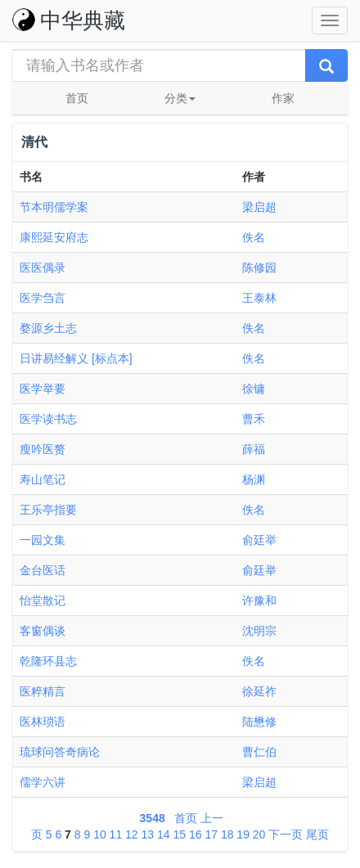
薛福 (254, 449)
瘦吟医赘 (43, 449)
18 (227, 834)
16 (196, 834)
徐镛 (254, 389)
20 (259, 834)
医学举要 (43, 389)
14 (164, 834)
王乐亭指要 (48, 510)
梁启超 (259, 207)
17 (211, 834)
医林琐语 (43, 722)
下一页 (286, 834)
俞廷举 (259, 540)
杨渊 (254, 479)
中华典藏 (69, 20)
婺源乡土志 (48, 328)
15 (179, 834)
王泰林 (259, 298)
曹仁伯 (259, 752)
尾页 (317, 834)
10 (100, 834)
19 (243, 834)
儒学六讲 (43, 782)
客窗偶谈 (43, 631)
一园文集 (43, 540)
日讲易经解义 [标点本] (76, 358)
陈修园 (259, 268)
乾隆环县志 (48, 661)
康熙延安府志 (54, 237)
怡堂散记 (43, 600)
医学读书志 (48, 419)
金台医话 (43, 570)
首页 (77, 98)
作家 (283, 98)
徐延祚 (259, 691)
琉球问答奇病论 (60, 752)
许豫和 (259, 600)
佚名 (254, 237)
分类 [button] (180, 98)
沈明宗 (259, 631)
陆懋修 (259, 722)
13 (148, 834)
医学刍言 (43, 298)
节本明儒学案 (54, 207)
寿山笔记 (43, 479)
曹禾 (254, 419)
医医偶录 (43, 268)
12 (132, 834)
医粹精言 (43, 691)
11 (116, 834)
